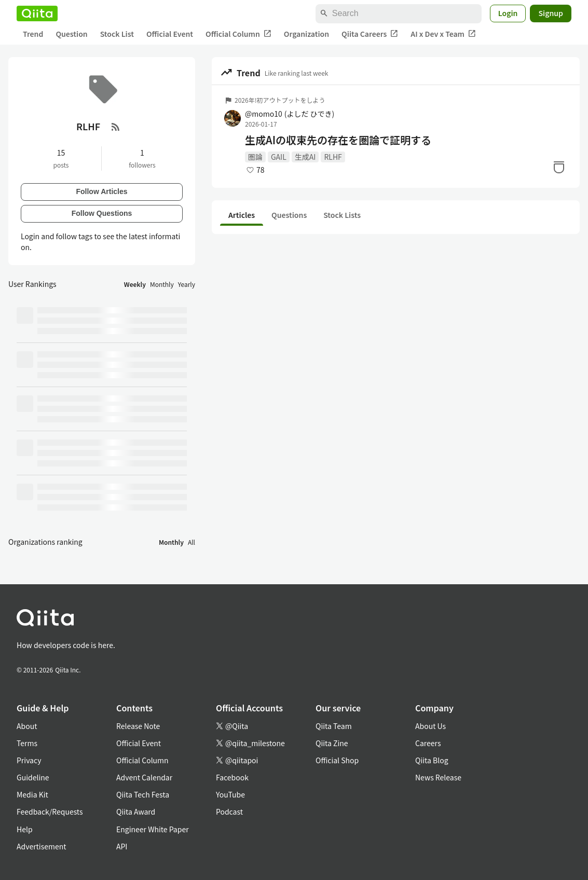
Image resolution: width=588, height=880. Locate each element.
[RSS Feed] (116, 127)
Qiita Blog (432, 760)
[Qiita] (37, 13)
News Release (438, 777)
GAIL (279, 157)
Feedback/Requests (50, 812)
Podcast (229, 812)
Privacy (29, 760)
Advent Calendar (144, 777)
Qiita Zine (332, 743)
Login (508, 13)
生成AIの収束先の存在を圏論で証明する (338, 140)
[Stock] (559, 167)
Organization (306, 34)
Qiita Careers (370, 34)
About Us (430, 726)
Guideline (33, 777)
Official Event (170, 34)
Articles (242, 215)
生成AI (305, 157)
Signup (551, 13)
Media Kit (32, 794)
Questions (289, 215)
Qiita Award (136, 812)
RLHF (333, 157)
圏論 (255, 157)
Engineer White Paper (153, 829)
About (27, 726)
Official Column (238, 34)
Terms (27, 743)
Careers (428, 743)
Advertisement (42, 846)
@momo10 (290, 114)
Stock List (117, 34)
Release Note (138, 726)
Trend (33, 34)
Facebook (232, 777)
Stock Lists (342, 215)
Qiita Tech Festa (143, 794)
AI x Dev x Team (443, 34)
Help (25, 829)
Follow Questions (102, 213)
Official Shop (337, 760)
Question (71, 34)
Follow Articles (101, 191)
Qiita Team (334, 726)
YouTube (230, 794)
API (122, 846)
